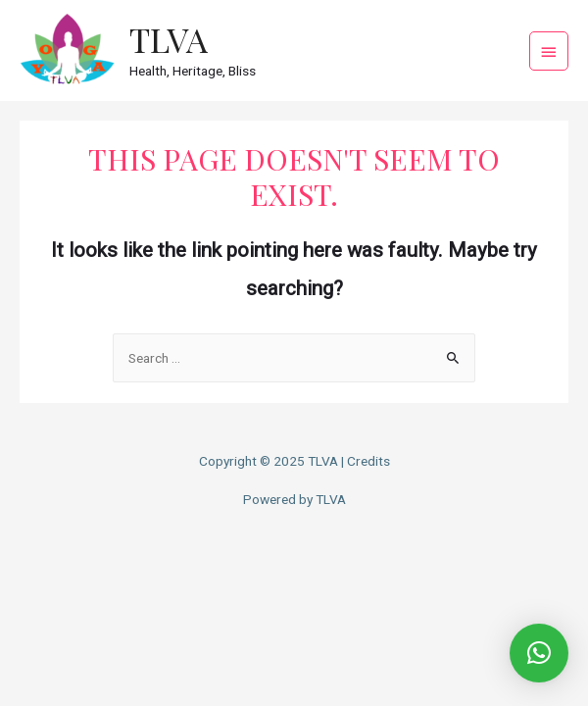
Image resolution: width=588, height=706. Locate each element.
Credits (368, 461)
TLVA (169, 39)
